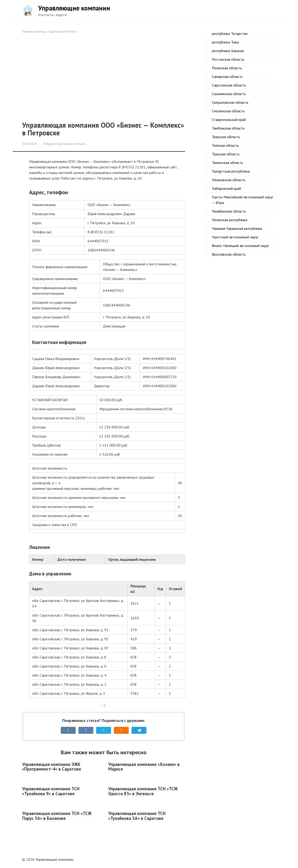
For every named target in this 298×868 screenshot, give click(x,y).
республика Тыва (225, 42)
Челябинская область (229, 211)
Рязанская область (227, 68)
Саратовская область (63, 32)
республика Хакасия (228, 51)
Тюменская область (227, 163)
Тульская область (226, 154)
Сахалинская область (229, 94)
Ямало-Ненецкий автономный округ (240, 246)
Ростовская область (228, 59)
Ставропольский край (229, 120)
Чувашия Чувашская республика (237, 228)
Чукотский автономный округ (235, 237)
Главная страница (34, 32)
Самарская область (227, 77)
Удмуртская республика (231, 171)
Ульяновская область (229, 180)
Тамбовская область (228, 128)
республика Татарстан (230, 33)
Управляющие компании (74, 8)
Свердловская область (230, 102)
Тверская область (226, 137)
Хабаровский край (226, 188)
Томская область (225, 145)
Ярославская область (229, 254)
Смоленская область (228, 111)
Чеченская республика (230, 220)
